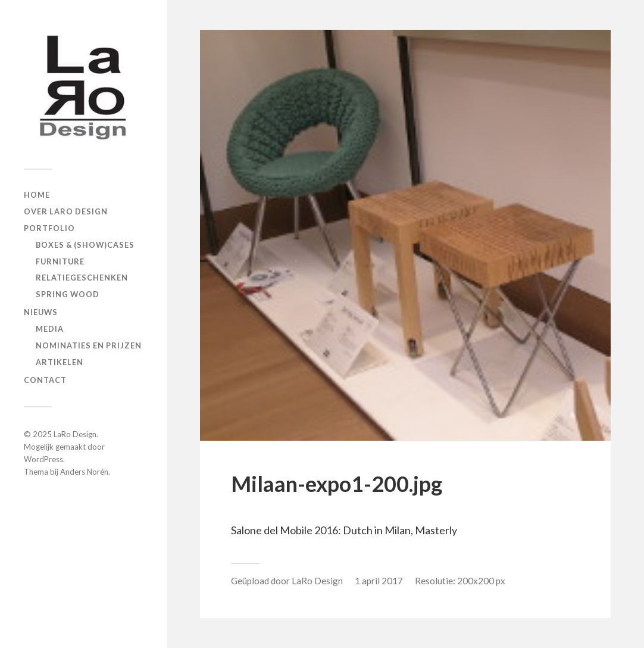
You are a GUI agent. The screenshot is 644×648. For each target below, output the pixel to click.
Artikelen (60, 362)
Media (50, 329)
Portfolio (49, 228)
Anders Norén (84, 472)
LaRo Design (75, 434)
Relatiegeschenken (82, 278)
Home (37, 195)
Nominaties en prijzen (89, 345)
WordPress (43, 459)
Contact (45, 380)
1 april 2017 (379, 581)
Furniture (60, 261)
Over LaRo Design (66, 211)
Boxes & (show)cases (85, 245)
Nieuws (41, 312)
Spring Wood (68, 294)
